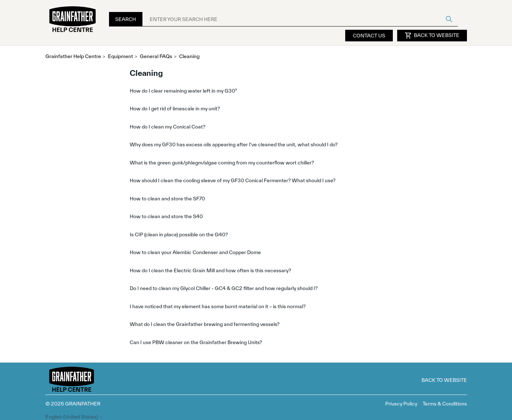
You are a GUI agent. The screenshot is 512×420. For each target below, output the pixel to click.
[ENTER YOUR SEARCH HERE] (300, 19)
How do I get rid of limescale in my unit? (175, 109)
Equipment (120, 56)
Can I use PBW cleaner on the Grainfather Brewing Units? (196, 342)
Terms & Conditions (445, 404)
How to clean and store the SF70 (167, 199)
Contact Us (369, 36)
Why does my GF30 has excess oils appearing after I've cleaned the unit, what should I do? (234, 144)
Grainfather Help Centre (73, 56)
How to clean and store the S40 (166, 216)
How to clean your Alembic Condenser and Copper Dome (195, 252)
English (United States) (74, 417)
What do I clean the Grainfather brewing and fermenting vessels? (205, 324)
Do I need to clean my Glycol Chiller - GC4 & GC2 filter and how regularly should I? (224, 288)
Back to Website (432, 36)
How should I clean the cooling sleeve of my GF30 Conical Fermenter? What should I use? (233, 180)
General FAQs (156, 56)
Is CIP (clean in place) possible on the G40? (179, 235)
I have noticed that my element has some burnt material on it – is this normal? (218, 306)
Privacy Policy (401, 404)
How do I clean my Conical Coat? (168, 127)
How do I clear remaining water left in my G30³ (183, 91)
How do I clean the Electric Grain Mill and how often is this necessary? (210, 270)
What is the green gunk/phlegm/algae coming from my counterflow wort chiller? (222, 163)
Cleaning (189, 56)
